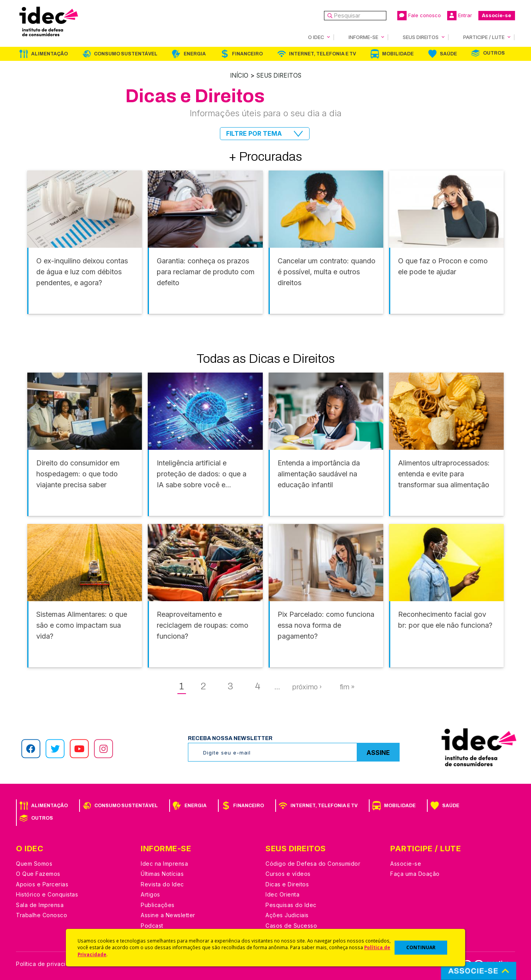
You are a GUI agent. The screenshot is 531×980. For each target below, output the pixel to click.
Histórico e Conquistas (47, 894)
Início (237, 75)
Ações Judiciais (287, 915)
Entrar (460, 16)
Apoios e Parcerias (42, 884)
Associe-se (496, 15)
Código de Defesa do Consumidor (313, 863)
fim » (347, 687)
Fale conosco (419, 16)
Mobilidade (398, 54)
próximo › (307, 687)
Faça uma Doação (415, 873)
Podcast (152, 925)
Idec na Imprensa (164, 863)
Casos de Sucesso (291, 925)
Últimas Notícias (162, 873)
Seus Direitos (280, 75)
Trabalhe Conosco (42, 915)
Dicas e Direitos (287, 884)
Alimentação (50, 54)
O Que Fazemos (38, 873)
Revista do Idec (162, 884)
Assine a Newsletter (168, 915)
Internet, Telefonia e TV (322, 54)
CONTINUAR (421, 947)
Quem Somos (34, 863)
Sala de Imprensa (40, 905)
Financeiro (247, 54)
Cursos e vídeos (288, 873)
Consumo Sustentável (126, 54)
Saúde (448, 54)
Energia (195, 54)
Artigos (150, 894)
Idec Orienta (282, 894)
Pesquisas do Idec (291, 905)
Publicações (158, 905)
